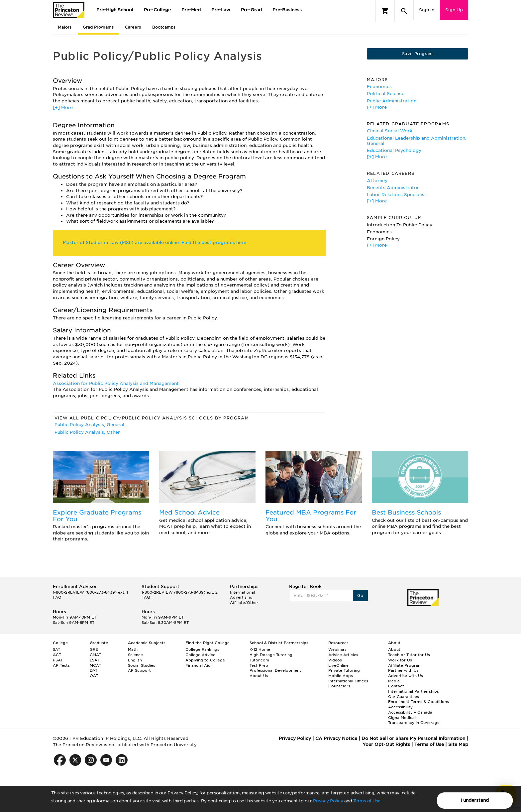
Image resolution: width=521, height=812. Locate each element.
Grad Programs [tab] (98, 27)
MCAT (95, 665)
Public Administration (392, 101)
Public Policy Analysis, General (89, 425)
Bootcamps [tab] (164, 27)
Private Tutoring (344, 670)
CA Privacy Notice (336, 738)
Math (133, 649)
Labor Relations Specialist (397, 195)
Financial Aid (198, 665)
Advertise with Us (406, 676)
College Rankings (202, 649)
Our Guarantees (404, 697)
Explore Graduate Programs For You (97, 516)
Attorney (377, 181)
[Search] (404, 11)
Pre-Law (221, 10)
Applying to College (205, 660)
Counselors (339, 686)
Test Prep (259, 665)
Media (394, 681)
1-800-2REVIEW (90, 592)
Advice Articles (343, 655)
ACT (57, 655)
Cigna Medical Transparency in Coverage (414, 720)
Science (135, 655)
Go (360, 595)
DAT (94, 670)
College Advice (200, 655)
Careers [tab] (133, 27)
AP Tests (61, 665)
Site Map (458, 744)
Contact (396, 686)
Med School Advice (189, 512)
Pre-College (157, 10)
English (135, 660)
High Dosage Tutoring (271, 655)
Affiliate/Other (244, 603)
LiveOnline (338, 665)
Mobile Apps (341, 676)
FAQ (57, 597)
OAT (94, 676)
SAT (56, 649)
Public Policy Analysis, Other (87, 432)
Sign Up (454, 10)
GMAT (95, 655)
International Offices (348, 681)
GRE (94, 649)
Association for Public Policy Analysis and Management (116, 383)
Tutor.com (259, 660)
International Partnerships (414, 691)
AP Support (139, 670)
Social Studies (142, 665)
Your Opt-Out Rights (386, 744)
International (242, 592)
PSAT (58, 660)
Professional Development (275, 670)
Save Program (417, 54)
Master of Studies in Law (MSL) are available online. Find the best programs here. (155, 242)
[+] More (63, 108)
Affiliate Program (405, 665)
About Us (259, 676)
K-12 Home (260, 649)
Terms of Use (367, 801)
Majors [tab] (65, 27)
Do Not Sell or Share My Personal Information (413, 738)
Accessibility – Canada (410, 712)
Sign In (427, 10)
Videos (335, 660)
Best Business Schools (406, 512)
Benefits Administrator (393, 188)
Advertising (241, 597)
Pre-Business (287, 10)
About (394, 649)
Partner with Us (403, 670)
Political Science (386, 94)
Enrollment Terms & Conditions (418, 702)
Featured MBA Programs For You (311, 516)
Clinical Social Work (390, 131)
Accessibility (400, 707)
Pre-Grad (251, 10)
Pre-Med (191, 10)
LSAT (95, 660)
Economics (379, 87)
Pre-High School (115, 10)
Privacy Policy (328, 801)
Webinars (337, 649)
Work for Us (400, 660)
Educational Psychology (394, 150)
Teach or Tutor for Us (409, 655)
